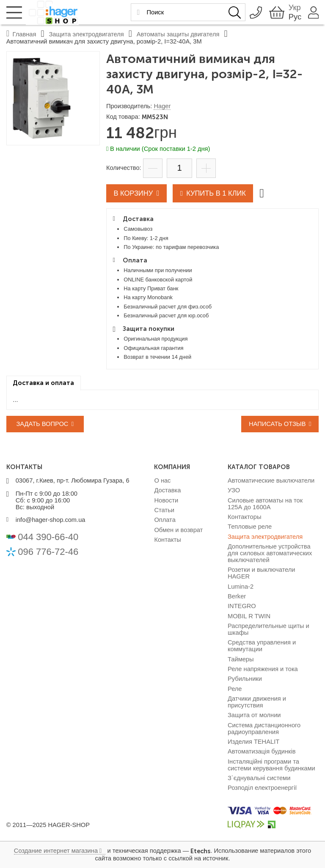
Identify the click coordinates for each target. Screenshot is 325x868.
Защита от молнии (254, 715)
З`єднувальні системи (259, 778)
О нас (162, 480)
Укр (293, 7)
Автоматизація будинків (262, 751)
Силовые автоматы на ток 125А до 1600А (265, 504)
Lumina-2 (241, 587)
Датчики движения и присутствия (257, 702)
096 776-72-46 (48, 552)
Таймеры (241, 659)
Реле (235, 689)
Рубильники (245, 679)
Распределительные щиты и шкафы (269, 629)
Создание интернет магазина (56, 851)
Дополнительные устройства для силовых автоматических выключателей (270, 553)
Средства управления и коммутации (262, 646)
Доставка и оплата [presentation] (43, 383)
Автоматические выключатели (271, 480)
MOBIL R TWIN (249, 616)
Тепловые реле (250, 527)
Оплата (165, 520)
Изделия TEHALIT (253, 742)
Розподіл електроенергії (262, 788)
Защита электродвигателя (265, 537)
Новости (166, 500)
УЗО (234, 490)
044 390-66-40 (48, 537)
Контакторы (244, 517)
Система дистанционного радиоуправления (264, 729)
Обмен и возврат (178, 530)
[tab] (44, 383)
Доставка (167, 490)
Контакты (167, 540)
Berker (237, 596)
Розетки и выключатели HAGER (262, 573)
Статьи (164, 510)
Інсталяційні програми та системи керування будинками (271, 765)
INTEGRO (242, 606)
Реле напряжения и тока (263, 669)
